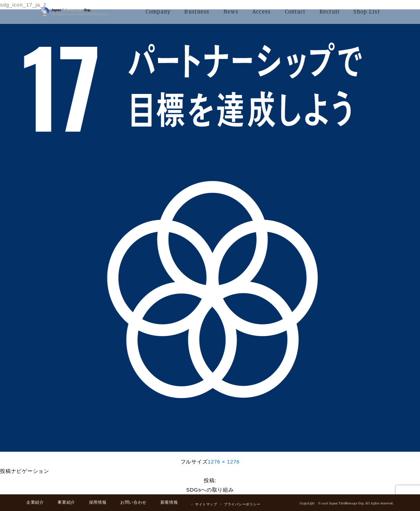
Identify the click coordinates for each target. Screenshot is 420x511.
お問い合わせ (133, 502)
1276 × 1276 (224, 462)
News (231, 12)
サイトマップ (206, 504)
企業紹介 (35, 502)
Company (158, 12)
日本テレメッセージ (74, 12)
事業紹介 (66, 502)
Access (262, 12)
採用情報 (98, 502)
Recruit (330, 12)
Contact (295, 12)
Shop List (367, 12)
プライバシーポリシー (242, 504)
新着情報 (169, 502)
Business (197, 12)
